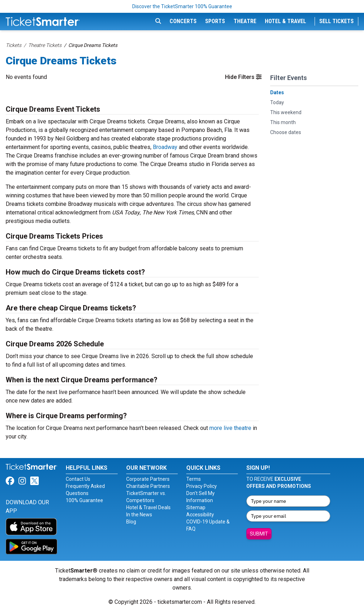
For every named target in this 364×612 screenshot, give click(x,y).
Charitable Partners (148, 486)
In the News (139, 515)
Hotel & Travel (285, 21)
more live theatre (230, 428)
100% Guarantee (84, 500)
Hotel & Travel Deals (148, 507)
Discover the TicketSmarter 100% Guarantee (182, 6)
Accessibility (200, 515)
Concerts (183, 21)
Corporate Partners (148, 479)
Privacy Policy (202, 486)
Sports (215, 21)
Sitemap (196, 507)
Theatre (245, 21)
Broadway (165, 147)
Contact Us (78, 479)
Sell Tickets (336, 21)
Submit (259, 534)
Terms (194, 479)
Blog (131, 522)
